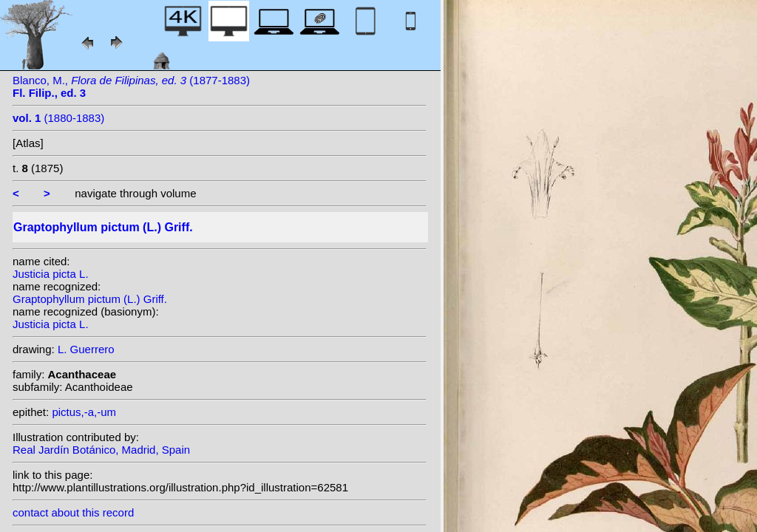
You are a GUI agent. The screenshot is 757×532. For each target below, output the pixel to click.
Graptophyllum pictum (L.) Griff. (90, 299)
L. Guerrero (86, 349)
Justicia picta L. (51, 274)
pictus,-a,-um (84, 412)
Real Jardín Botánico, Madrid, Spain (101, 450)
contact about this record (73, 512)
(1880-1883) (58, 118)
